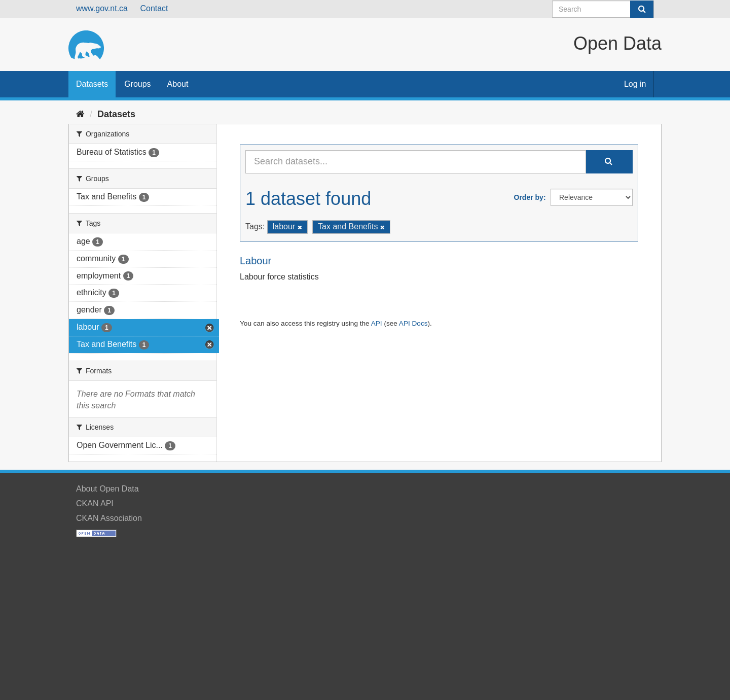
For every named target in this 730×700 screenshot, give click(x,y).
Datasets (92, 84)
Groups (137, 84)
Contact (154, 8)
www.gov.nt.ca (102, 8)
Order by (529, 197)
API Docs (413, 323)
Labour (255, 261)
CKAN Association (109, 518)
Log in (635, 84)
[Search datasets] (603, 9)
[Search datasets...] (416, 162)
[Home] (80, 114)
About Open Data (107, 489)
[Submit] (642, 9)
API (377, 323)
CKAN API (95, 503)
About (178, 84)
